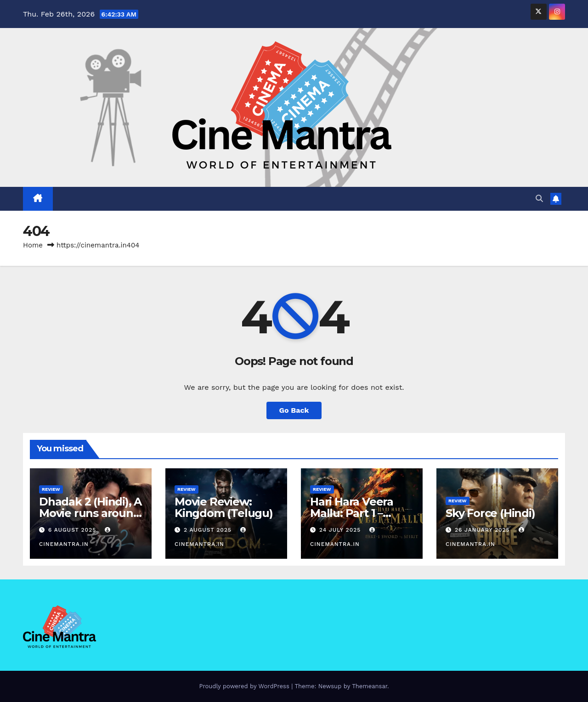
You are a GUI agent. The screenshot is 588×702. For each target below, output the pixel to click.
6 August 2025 (73, 530)
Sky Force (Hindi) (490, 513)
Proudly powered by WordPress (245, 686)
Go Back (294, 410)
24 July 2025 (341, 530)
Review (51, 489)
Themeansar (370, 686)
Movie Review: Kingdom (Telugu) (224, 507)
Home (33, 245)
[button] (539, 199)
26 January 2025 (483, 530)
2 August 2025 (209, 530)
